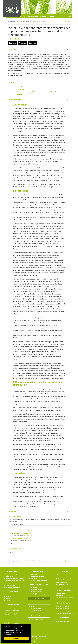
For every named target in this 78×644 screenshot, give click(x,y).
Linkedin (8, 600)
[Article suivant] (69, 22)
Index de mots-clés (36, 608)
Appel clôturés (60, 595)
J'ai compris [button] (16, 639)
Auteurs (33, 606)
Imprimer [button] (12, 43)
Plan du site (39, 639)
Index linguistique (36, 612)
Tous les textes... (16, 544)
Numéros (43, 16)
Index (51, 16)
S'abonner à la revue (62, 582)
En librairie (59, 586)
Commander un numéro (63, 584)
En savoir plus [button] (8, 635)
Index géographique (36, 610)
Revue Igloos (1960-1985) (63, 621)
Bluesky (8, 598)
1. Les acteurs (20, 87)
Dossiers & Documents (37, 619)
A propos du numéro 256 (63, 610)
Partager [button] (32, 43)
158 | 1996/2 (29, 541)
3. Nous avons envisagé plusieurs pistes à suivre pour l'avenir (36, 92)
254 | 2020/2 (29, 530)
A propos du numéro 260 (63, 606)
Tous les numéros (39, 598)
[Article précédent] (65, 22)
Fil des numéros (10, 595)
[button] (25, 16)
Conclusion (19, 94)
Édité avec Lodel (44, 641)
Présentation (33, 16)
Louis (15, 39)
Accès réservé (53, 641)
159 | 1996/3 (29, 535)
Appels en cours (60, 594)
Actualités (59, 575)
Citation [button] (22, 43)
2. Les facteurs (21, 89)
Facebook (8, 597)
